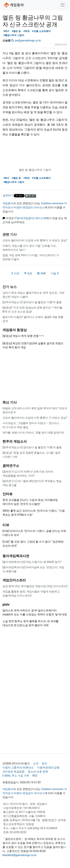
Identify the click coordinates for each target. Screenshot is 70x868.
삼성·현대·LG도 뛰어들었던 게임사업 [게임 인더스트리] (35, 586)
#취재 (26, 31)
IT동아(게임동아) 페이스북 (30, 218)
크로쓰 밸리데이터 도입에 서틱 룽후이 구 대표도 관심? (35, 240)
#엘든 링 (16, 31)
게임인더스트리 (14, 580)
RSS (35, 776)
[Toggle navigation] (63, 5)
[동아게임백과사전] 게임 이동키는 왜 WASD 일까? (32, 562)
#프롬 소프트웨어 (41, 31)
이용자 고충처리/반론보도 (18, 768)
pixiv (6, 604)
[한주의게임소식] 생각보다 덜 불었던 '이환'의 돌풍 (32, 302)
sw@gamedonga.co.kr (28, 41)
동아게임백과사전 (16, 556)
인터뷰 (8, 494)
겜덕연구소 (11, 466)
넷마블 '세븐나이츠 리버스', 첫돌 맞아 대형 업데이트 (33, 433)
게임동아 (8, 203)
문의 (44, 763)
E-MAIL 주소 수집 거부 (16, 776)
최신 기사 (10, 402)
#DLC (6, 31)
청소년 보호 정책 (38, 772)
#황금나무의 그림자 (14, 35)
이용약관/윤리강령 (48, 768)
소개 (36, 763)
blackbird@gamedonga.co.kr (20, 855)
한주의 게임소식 (15, 441)
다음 (55, 273)
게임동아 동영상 (15, 330)
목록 (41, 273)
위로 (28, 273)
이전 (15, 273)
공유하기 (8, 195)
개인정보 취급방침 (14, 772)
